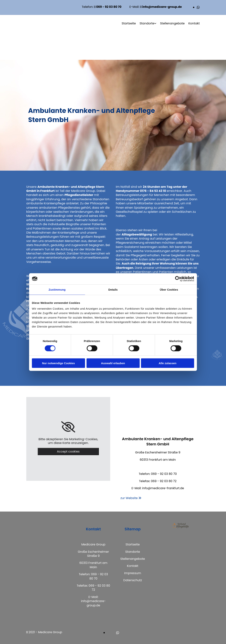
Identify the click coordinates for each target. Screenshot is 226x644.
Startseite (129, 23)
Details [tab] (113, 289)
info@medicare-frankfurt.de (163, 488)
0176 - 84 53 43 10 (153, 191)
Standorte (147, 23)
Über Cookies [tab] (169, 289)
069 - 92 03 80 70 (164, 474)
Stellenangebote (172, 23)
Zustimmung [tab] (57, 289)
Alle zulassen (168, 363)
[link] (68, 427)
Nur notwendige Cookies (59, 363)
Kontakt (194, 23)
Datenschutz (133, 580)
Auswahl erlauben (113, 363)
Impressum (133, 573)
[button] (131, 498)
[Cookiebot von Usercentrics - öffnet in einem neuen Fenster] (178, 279)
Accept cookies (68, 451)
